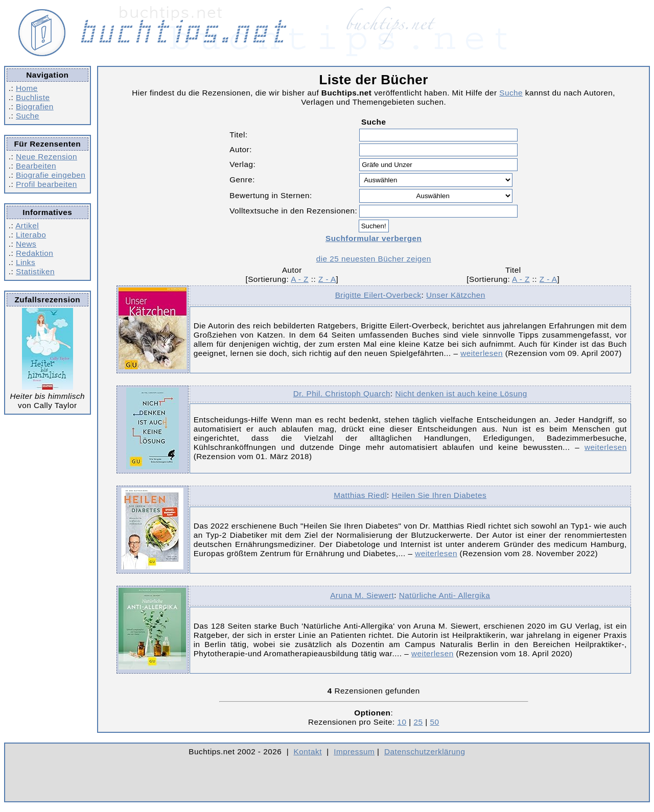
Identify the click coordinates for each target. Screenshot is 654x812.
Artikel (27, 225)
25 (418, 722)
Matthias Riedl (360, 495)
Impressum (354, 751)
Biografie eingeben (51, 175)
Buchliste (33, 97)
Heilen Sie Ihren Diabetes (439, 495)
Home (27, 88)
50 (434, 722)
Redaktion (34, 253)
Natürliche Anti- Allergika (445, 595)
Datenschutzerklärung (425, 751)
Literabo (31, 235)
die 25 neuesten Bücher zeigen (374, 259)
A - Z (300, 279)
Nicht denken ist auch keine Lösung (461, 393)
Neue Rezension (46, 157)
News (26, 244)
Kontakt (308, 751)
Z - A (327, 279)
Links (26, 262)
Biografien (35, 106)
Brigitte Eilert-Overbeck (378, 295)
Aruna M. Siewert (362, 595)
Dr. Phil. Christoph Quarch (342, 393)
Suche (28, 116)
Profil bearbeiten (46, 184)
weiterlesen (482, 353)
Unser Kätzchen (456, 295)
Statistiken (35, 271)
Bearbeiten (36, 166)
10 (402, 722)
